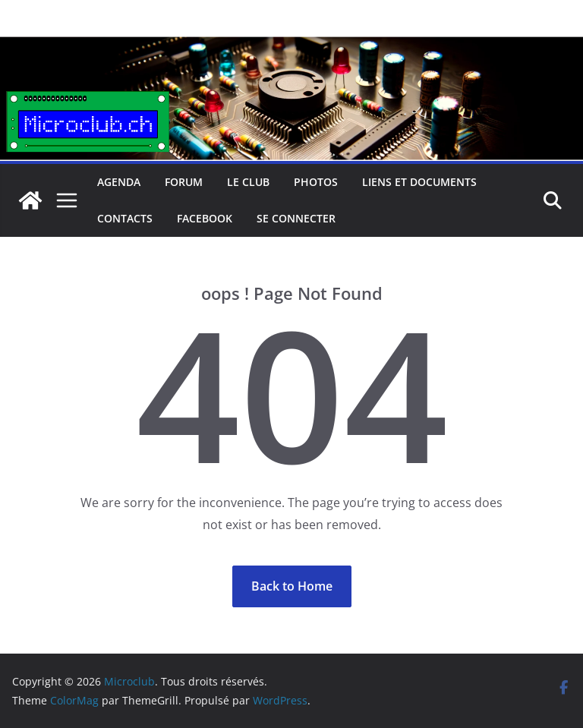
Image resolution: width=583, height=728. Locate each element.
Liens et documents (419, 182)
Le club (248, 182)
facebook (205, 218)
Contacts (125, 218)
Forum (184, 182)
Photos (316, 182)
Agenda (119, 182)
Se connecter (296, 218)
